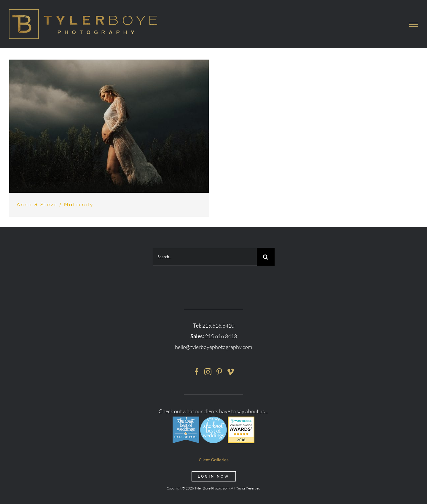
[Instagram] (208, 372)
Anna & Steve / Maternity (55, 205)
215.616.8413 (221, 336)
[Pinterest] (219, 372)
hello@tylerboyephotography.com (213, 347)
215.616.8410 (218, 326)
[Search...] (205, 257)
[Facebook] (197, 372)
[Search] (266, 257)
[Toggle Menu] (414, 24)
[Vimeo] (230, 372)
